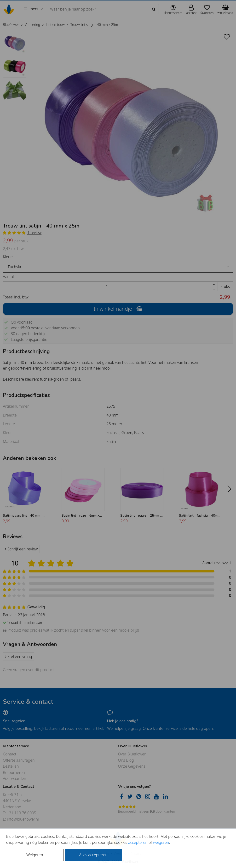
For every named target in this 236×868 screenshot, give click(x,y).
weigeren (161, 842)
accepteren (138, 842)
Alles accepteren (93, 855)
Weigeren (35, 855)
